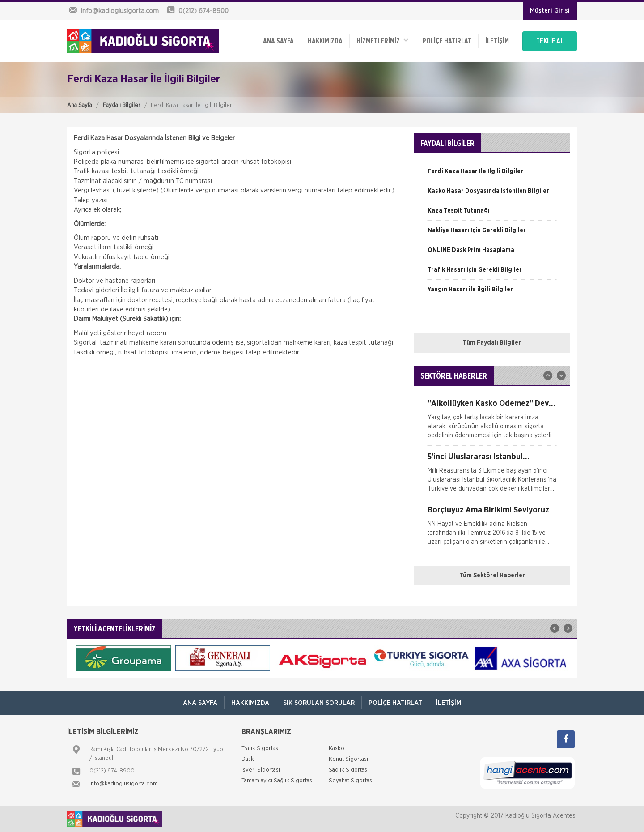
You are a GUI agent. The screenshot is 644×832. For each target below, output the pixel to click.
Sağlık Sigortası (349, 770)
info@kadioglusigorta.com (124, 784)
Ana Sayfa (80, 105)
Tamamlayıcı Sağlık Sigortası (278, 781)
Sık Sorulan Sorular (319, 703)
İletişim (497, 41)
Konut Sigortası (348, 759)
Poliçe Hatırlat (447, 41)
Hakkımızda (325, 41)
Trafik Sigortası (261, 749)
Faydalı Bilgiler (122, 105)
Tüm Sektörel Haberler (492, 576)
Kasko (337, 749)
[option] (492, 175)
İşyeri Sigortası (261, 770)
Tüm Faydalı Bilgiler (492, 343)
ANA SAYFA (278, 41)
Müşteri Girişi (550, 11)
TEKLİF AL (550, 41)
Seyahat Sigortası (351, 781)
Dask (248, 759)
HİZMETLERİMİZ (382, 41)
